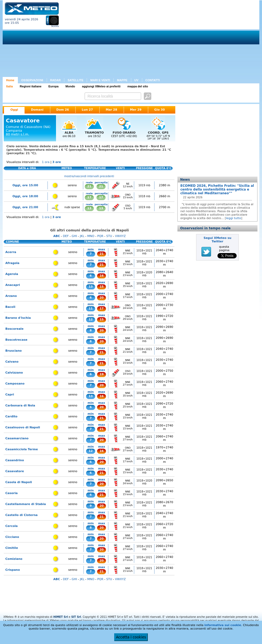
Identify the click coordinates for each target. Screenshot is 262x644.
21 (89, 186)
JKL (82, 236)
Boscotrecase (16, 340)
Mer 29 (136, 110)
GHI (74, 236)
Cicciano (12, 537)
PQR (100, 236)
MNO (91, 236)
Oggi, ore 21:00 (25, 207)
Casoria (11, 493)
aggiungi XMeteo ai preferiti (101, 86)
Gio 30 (160, 110)
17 (89, 197)
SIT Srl (76, 617)
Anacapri (13, 285)
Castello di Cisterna (21, 515)
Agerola (12, 274)
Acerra (11, 252)
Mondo (70, 86)
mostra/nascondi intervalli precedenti (89, 176)
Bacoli (10, 307)
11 (91, 309)
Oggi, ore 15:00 (25, 185)
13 (89, 208)
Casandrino (15, 460)
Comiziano (14, 559)
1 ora (46, 162)
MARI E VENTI (100, 80)
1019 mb (144, 185)
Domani (37, 110)
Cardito (11, 416)
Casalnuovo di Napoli (23, 427)
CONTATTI (153, 80)
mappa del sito (138, 86)
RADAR (55, 80)
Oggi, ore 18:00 (25, 196)
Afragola (12, 263)
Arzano (11, 296)
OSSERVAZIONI (32, 80)
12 (91, 319)
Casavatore (15, 471)
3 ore (57, 162)
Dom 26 (63, 110)
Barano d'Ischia (18, 318)
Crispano (13, 570)
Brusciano (13, 351)
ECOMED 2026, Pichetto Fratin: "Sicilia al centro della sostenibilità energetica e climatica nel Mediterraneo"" (217, 189)
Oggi (14, 110)
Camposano (15, 384)
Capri (10, 395)
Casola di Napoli (19, 482)
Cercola (11, 526)
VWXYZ (120, 236)
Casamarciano (17, 438)
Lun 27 (87, 110)
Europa (53, 86)
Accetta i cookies (131, 637)
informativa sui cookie (223, 625)
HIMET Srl (61, 617)
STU (109, 236)
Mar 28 (111, 110)
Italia (9, 86)
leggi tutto (234, 218)
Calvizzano (14, 373)
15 (102, 287)
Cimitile (12, 548)
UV (136, 80)
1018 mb (144, 196)
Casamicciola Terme (22, 449)
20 (102, 298)
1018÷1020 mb (144, 274)
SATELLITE (75, 80)
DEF (66, 236)
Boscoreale (14, 329)
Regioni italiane (31, 86)
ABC (57, 236)
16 (102, 276)
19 (102, 374)
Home (10, 80)
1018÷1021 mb (144, 252)
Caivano (12, 362)
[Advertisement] (131, 40)
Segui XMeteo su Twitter (217, 240)
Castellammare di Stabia (26, 504)
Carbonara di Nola (20, 406)
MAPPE (122, 80)
